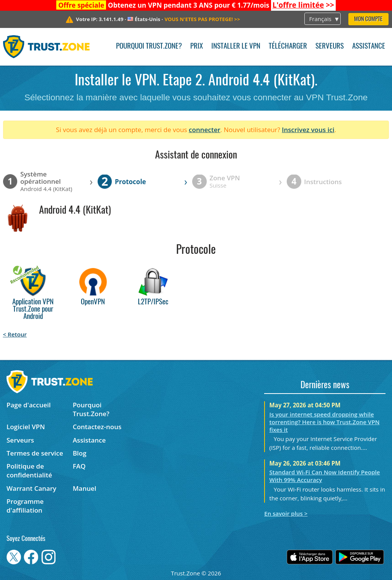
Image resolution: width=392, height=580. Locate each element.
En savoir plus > (286, 513)
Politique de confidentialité (29, 471)
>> (303, 5)
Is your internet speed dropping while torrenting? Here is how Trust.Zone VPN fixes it (325, 422)
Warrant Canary (31, 488)
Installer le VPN (236, 47)
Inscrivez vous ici (308, 130)
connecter (205, 130)
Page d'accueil (29, 405)
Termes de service (35, 453)
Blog (80, 453)
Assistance (369, 47)
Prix (197, 47)
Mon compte (368, 19)
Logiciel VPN (26, 427)
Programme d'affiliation (25, 506)
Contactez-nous (97, 427)
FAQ (79, 466)
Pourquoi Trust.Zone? (149, 47)
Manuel (85, 488)
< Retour (15, 334)
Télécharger (288, 47)
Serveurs (330, 47)
